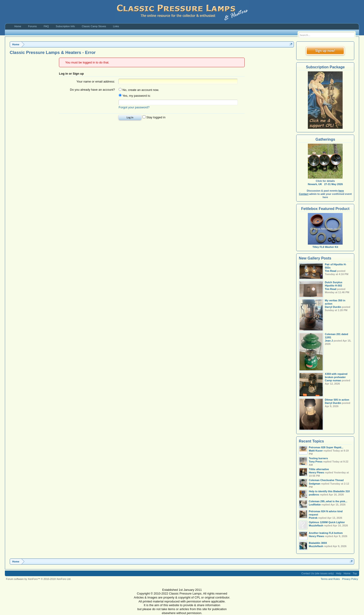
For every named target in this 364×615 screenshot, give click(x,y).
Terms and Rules (330, 579)
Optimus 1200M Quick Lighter (327, 522)
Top (355, 573)
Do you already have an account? (92, 90)
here (341, 191)
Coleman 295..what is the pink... (328, 501)
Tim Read (330, 271)
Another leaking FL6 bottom (326, 533)
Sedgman (315, 484)
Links (116, 26)
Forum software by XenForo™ (39, 579)
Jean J (329, 341)
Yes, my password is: (135, 96)
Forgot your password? (134, 107)
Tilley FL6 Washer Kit (325, 245)
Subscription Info (65, 26)
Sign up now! (325, 51)
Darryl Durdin (333, 307)
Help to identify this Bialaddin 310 (329, 491)
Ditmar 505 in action (337, 400)
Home (18, 26)
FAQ (46, 26)
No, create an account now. (139, 90)
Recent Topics (311, 441)
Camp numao (333, 380)
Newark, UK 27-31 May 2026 (325, 184)
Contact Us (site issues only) (317, 573)
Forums (32, 26)
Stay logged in (154, 117)
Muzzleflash (316, 525)
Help (339, 573)
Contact (304, 194)
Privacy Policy (350, 579)
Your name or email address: (96, 81)
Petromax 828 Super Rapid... (326, 447)
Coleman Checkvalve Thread (326, 480)
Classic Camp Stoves (94, 26)
